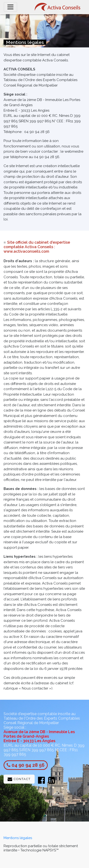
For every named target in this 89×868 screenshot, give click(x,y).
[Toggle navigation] (10, 7)
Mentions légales (18, 838)
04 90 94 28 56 (28, 765)
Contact (19, 779)
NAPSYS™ (51, 850)
